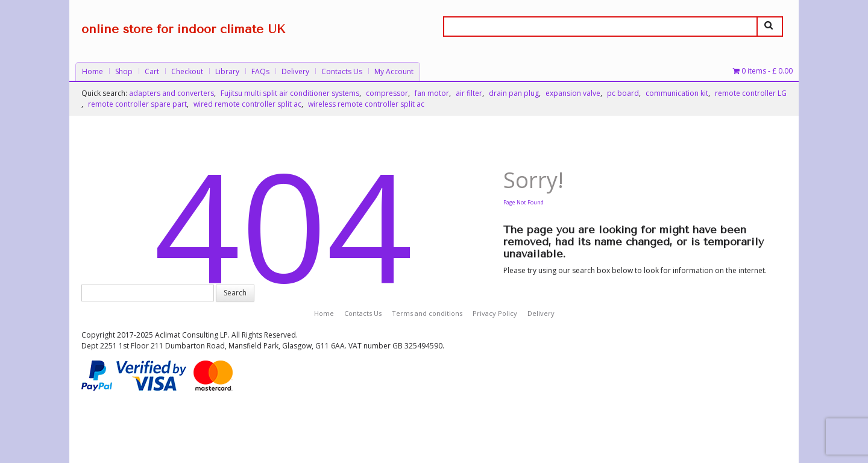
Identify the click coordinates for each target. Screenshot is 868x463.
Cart (152, 71)
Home (93, 71)
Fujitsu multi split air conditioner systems (290, 93)
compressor (387, 93)
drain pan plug (514, 93)
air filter (469, 93)
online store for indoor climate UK (183, 29)
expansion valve (573, 93)
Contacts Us (342, 71)
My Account (394, 71)
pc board (623, 93)
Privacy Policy (495, 313)
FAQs (260, 71)
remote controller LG (751, 93)
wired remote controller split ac (247, 104)
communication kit (677, 93)
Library (227, 71)
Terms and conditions (427, 313)
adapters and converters (171, 93)
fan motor (432, 93)
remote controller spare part (137, 104)
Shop (124, 71)
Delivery (295, 71)
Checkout (187, 71)
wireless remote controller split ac (366, 104)
